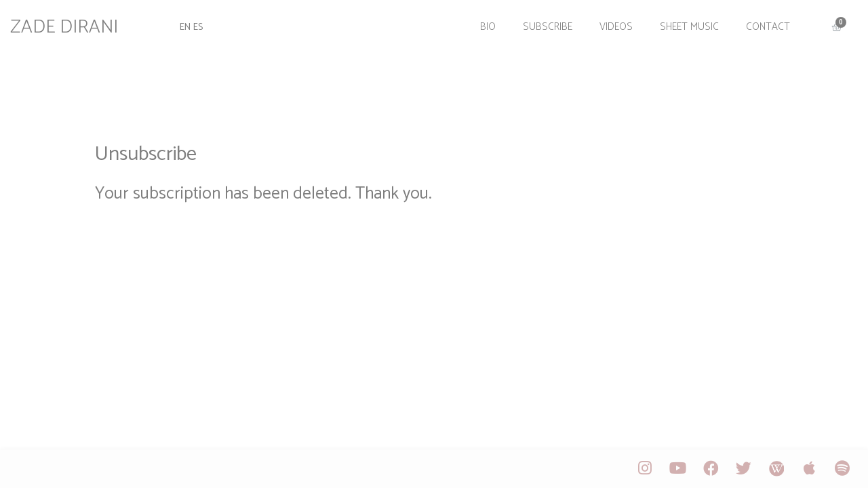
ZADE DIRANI (74, 22)
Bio (479, 22)
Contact (759, 22)
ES (207, 22)
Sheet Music (680, 22)
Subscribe (539, 22)
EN (192, 22)
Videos (607, 22)
